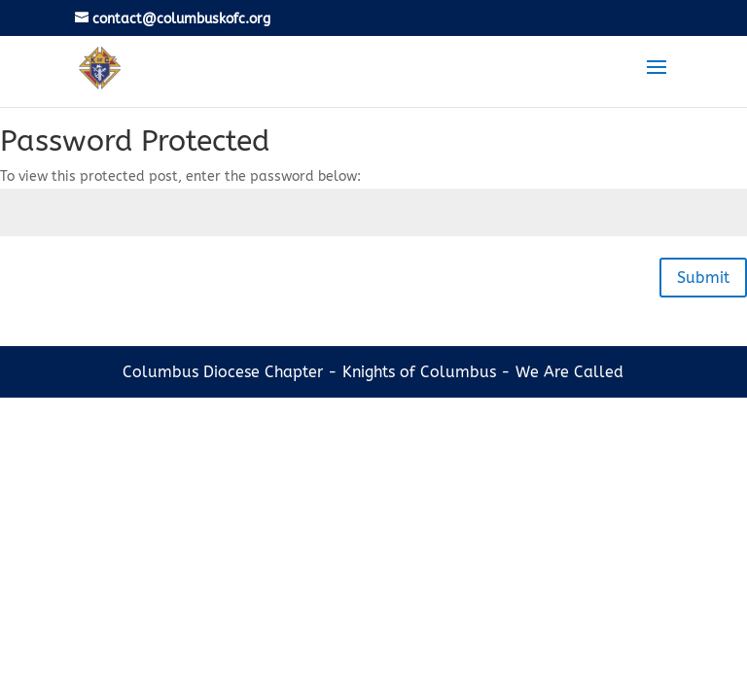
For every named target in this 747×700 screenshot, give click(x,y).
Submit (703, 278)
